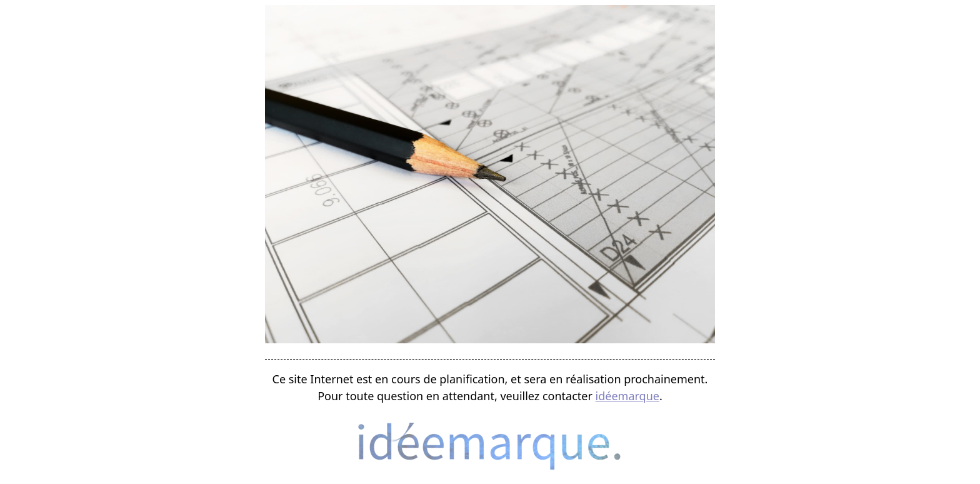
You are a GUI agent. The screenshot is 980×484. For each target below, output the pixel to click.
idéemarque (627, 396)
